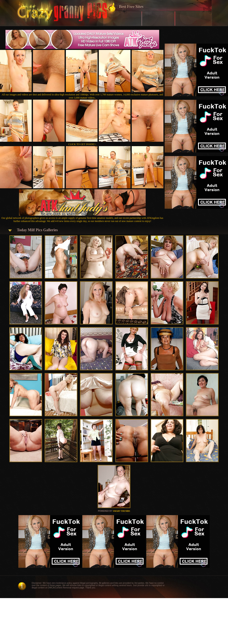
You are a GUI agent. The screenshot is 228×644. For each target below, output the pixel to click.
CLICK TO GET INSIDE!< (82, 144)
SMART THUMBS (121, 511)
